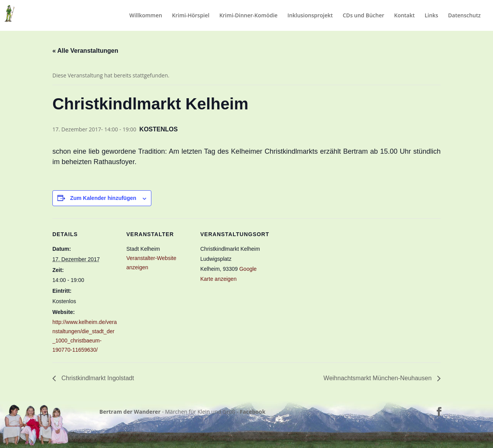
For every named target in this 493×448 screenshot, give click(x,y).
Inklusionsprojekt (310, 16)
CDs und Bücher (364, 16)
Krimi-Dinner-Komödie (248, 16)
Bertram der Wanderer (130, 412)
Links (431, 16)
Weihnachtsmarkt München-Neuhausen (378, 378)
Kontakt (404, 16)
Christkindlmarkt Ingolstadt (97, 378)
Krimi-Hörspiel (191, 16)
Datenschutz (464, 16)
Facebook (253, 412)
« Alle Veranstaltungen (85, 51)
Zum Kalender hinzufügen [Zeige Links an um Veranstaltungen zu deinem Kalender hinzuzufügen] (103, 198)
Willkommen (146, 16)
